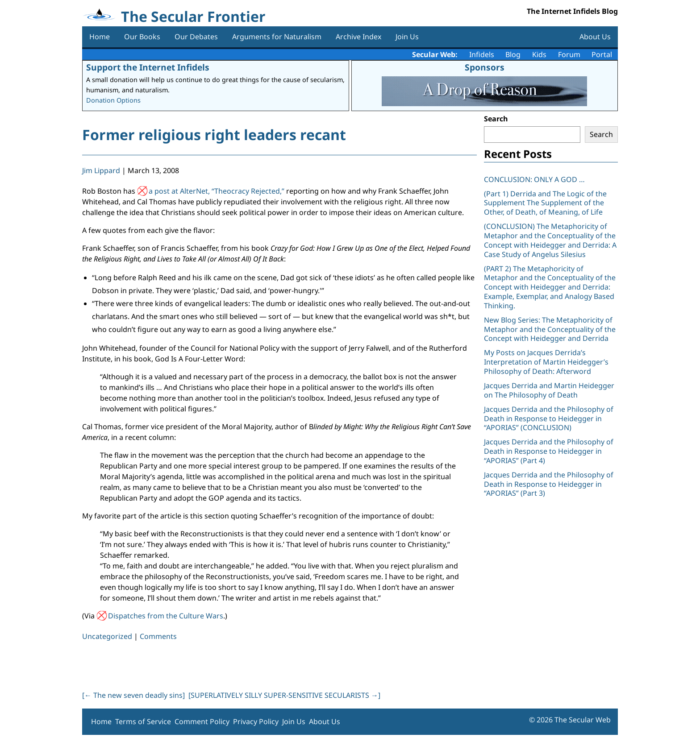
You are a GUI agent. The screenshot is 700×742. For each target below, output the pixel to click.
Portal (602, 54)
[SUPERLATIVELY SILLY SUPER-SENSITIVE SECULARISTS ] (284, 695)
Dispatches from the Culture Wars (166, 616)
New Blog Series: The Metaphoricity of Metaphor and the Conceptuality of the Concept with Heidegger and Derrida (550, 329)
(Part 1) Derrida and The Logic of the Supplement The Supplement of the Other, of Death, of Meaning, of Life (545, 203)
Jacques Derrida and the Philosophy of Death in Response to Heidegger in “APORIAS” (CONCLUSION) (549, 419)
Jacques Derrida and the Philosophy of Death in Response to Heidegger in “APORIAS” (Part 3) (549, 484)
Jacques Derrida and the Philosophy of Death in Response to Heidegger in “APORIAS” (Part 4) (549, 451)
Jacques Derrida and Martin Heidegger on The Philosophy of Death (549, 390)
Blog (513, 54)
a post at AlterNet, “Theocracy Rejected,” (217, 191)
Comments (158, 636)
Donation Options (113, 100)
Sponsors (485, 67)
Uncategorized (107, 636)
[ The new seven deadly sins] (133, 695)
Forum (569, 54)
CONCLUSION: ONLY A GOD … (534, 179)
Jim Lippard (101, 170)
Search (496, 119)
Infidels (482, 54)
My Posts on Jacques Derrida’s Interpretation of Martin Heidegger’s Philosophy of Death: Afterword (546, 362)
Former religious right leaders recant (214, 135)
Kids (539, 54)
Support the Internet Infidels (148, 67)
